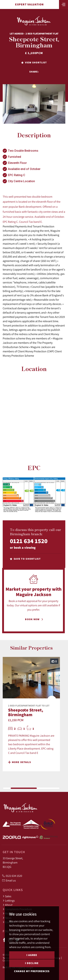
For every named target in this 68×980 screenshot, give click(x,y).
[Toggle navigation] (64, 4)
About (8, 905)
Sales (7, 896)
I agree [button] (32, 955)
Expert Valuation (29, 4)
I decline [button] (32, 963)
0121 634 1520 (29, 541)
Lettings (9, 900)
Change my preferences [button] (32, 971)
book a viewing (25, 548)
